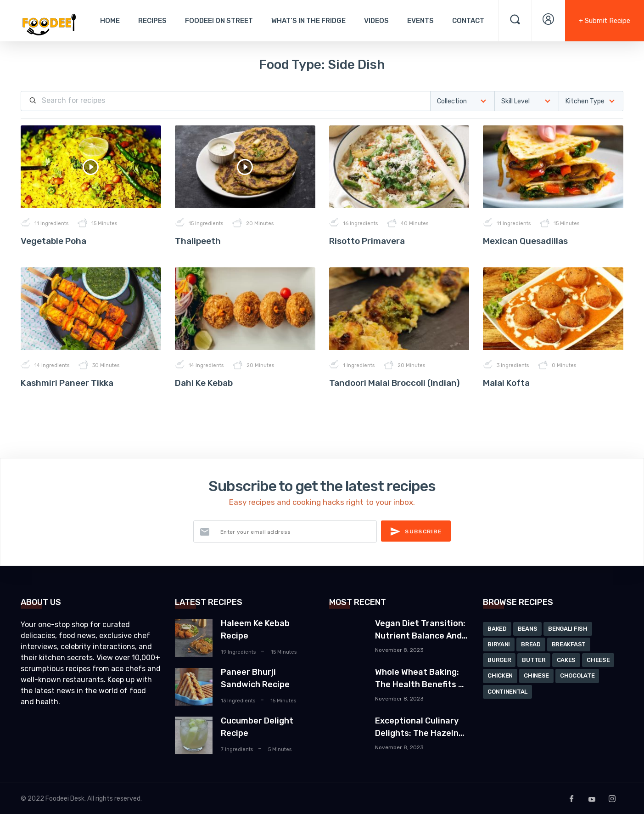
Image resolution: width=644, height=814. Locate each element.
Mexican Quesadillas (525, 241)
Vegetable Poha (53, 241)
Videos (376, 21)
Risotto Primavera (367, 241)
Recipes (152, 21)
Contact (468, 21)
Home (110, 21)
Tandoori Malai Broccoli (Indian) (395, 383)
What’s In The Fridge (308, 21)
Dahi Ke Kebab (204, 383)
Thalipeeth (198, 241)
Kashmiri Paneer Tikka (67, 383)
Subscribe (416, 531)
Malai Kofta (506, 383)
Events (420, 21)
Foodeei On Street (219, 21)
